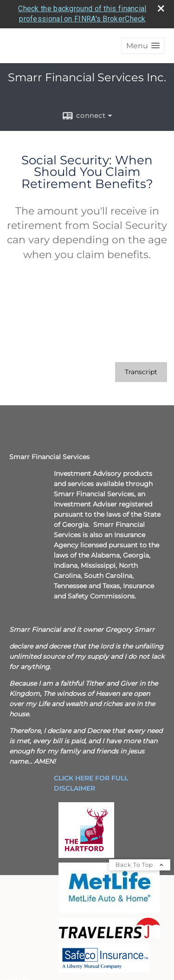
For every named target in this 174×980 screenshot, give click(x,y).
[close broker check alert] (161, 8)
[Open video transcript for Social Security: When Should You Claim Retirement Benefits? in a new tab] (141, 372)
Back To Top (140, 865)
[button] (143, 46)
